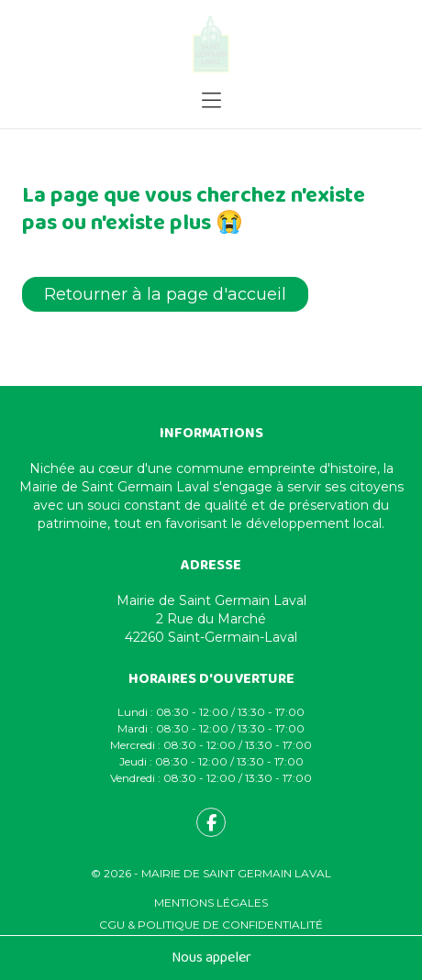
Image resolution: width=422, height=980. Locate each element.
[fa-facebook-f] (211, 822)
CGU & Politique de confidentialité (211, 925)
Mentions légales (211, 903)
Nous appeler (211, 958)
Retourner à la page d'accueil (165, 294)
